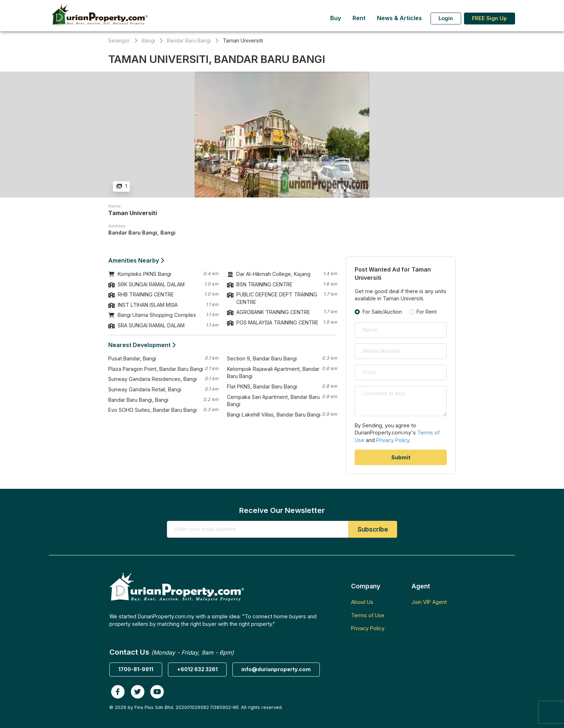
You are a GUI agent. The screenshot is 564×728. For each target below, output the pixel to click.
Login (446, 18)
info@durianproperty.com (276, 669)
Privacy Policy (393, 440)
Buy (336, 18)
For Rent (427, 312)
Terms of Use (368, 615)
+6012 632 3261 (197, 669)
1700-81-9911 (136, 669)
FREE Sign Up (489, 18)
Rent (359, 18)
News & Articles (399, 18)
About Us (362, 602)
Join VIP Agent (429, 602)
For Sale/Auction (382, 312)
